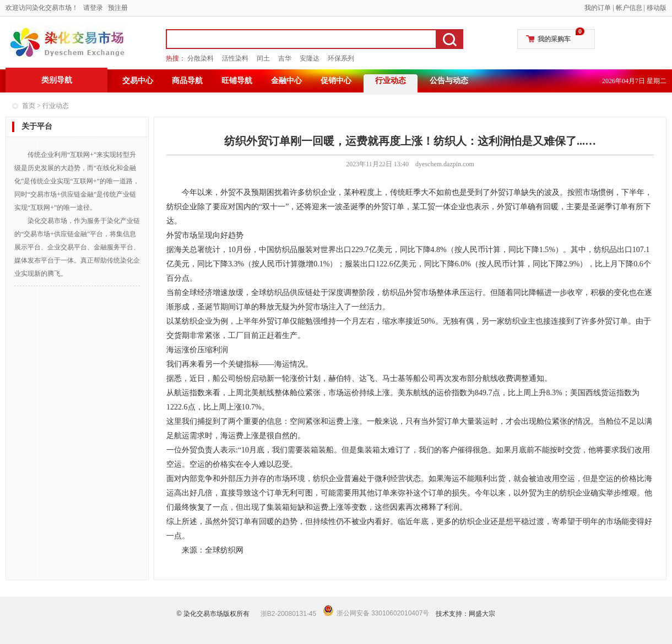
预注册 (118, 8)
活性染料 (235, 58)
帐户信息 (629, 8)
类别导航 (57, 80)
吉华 (285, 58)
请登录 (93, 8)
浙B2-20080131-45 (288, 614)
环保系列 (341, 58)
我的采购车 (554, 39)
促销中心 (336, 81)
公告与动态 (449, 81)
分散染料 (200, 58)
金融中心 (286, 81)
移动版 (657, 8)
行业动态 (391, 81)
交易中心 (138, 81)
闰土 (263, 58)
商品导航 (187, 81)
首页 (29, 106)
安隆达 (310, 58)
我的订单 (598, 8)
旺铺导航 (237, 81)
